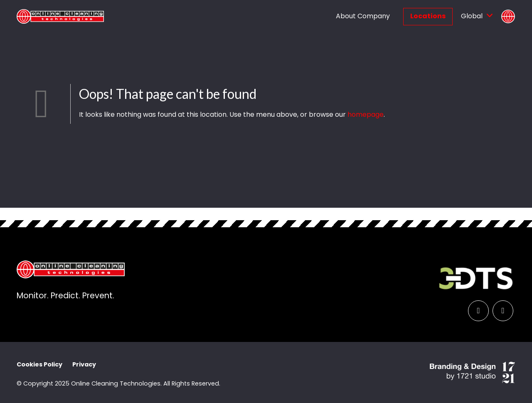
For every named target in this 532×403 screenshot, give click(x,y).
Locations (428, 17)
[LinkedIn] (478, 311)
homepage (366, 115)
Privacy (84, 365)
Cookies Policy (39, 365)
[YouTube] (503, 311)
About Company (363, 17)
